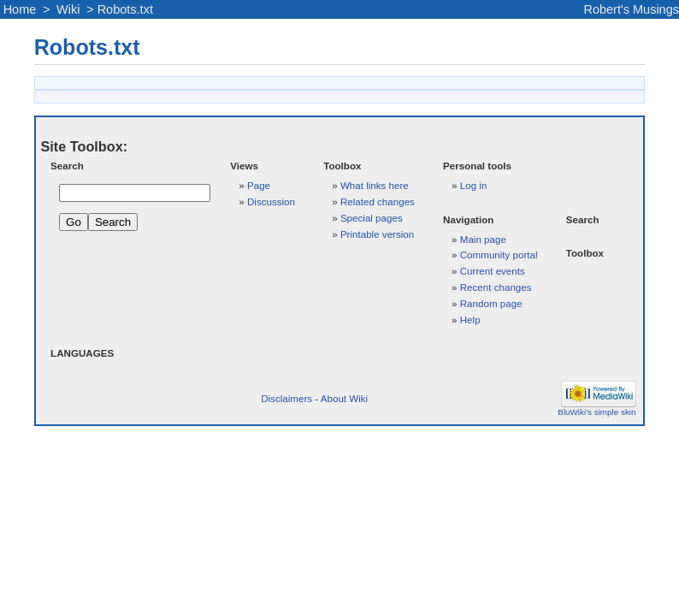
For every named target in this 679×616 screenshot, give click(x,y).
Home (20, 9)
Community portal (499, 255)
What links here (375, 185)
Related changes (378, 201)
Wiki (68, 9)
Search (67, 166)
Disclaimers (286, 398)
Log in (474, 185)
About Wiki (344, 398)
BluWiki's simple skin (596, 412)
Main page (483, 239)
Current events (493, 271)
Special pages (372, 218)
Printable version (377, 234)
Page (259, 185)
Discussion (271, 201)
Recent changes (496, 287)
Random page (491, 303)
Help (470, 320)
